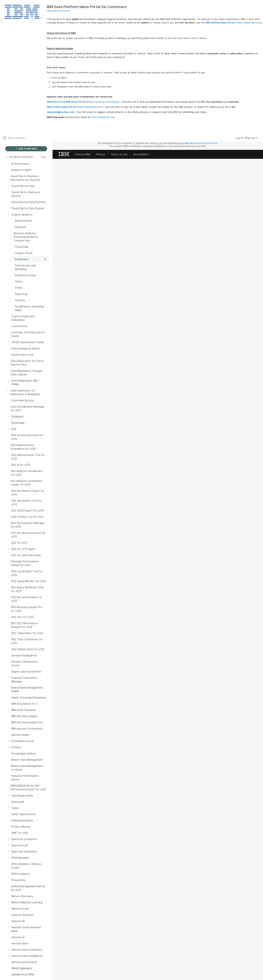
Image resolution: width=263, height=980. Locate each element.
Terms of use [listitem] (119, 154)
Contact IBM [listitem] (82, 154)
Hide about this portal (58, 11)
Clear (44, 157)
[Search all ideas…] (31, 138)
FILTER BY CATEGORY (19, 157)
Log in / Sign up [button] (246, 138)
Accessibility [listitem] (141, 154)
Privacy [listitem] (100, 154)
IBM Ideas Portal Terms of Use (201, 143)
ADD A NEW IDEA (26, 149)
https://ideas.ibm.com (249, 23)
